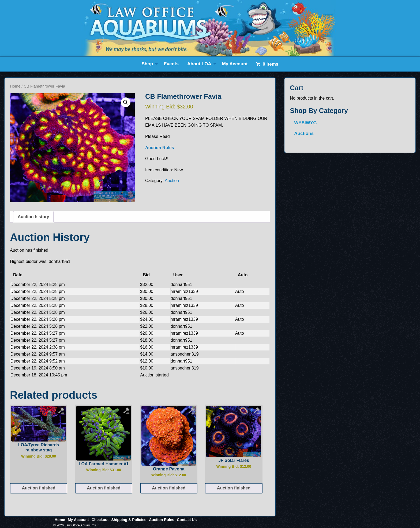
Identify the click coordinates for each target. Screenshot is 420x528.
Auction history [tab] (33, 217)
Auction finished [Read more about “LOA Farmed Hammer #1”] (104, 488)
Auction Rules (160, 148)
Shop (147, 64)
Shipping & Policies (129, 520)
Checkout (100, 520)
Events (171, 64)
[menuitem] (149, 64)
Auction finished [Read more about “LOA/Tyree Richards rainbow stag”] (38, 488)
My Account (235, 64)
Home (15, 86)
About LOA (199, 64)
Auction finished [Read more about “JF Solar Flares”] (234, 488)
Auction (172, 181)
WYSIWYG (305, 123)
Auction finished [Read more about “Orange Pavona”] (169, 488)
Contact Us (187, 520)
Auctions (304, 133)
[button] (126, 102)
